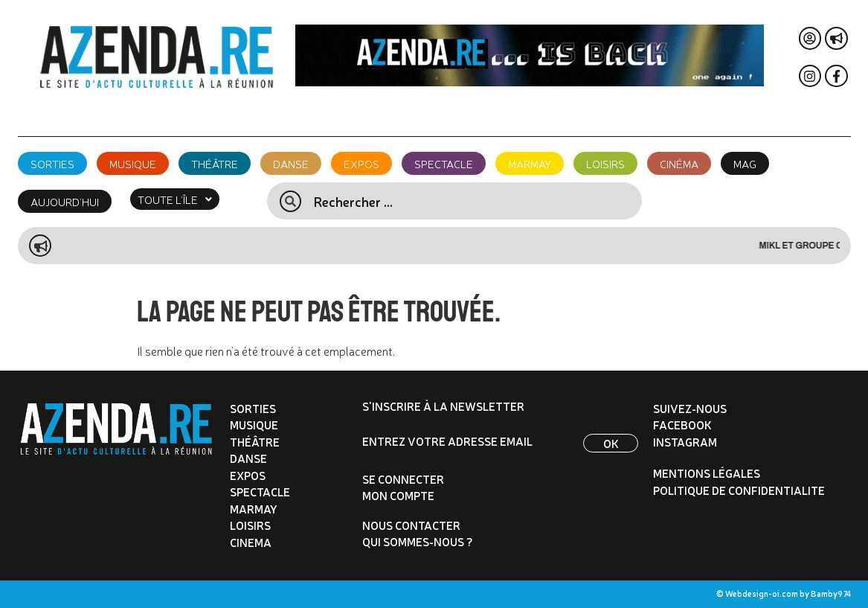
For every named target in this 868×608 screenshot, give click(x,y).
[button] (175, 199)
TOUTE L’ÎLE (175, 199)
